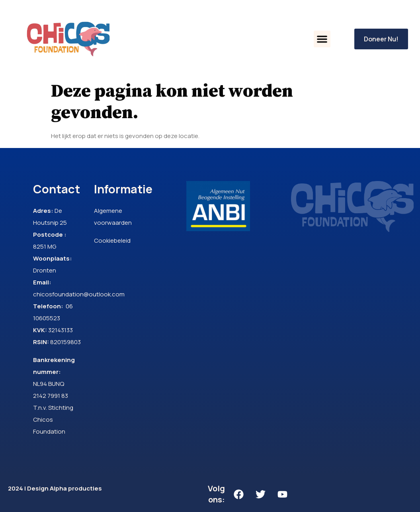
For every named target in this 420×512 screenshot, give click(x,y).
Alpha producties (76, 488)
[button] (322, 39)
